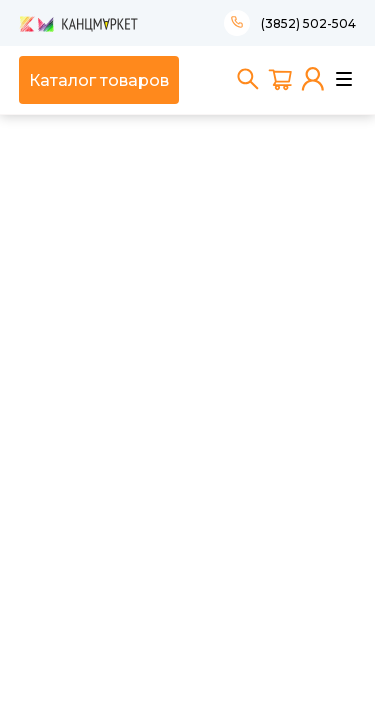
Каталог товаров (99, 80)
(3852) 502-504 (308, 23)
